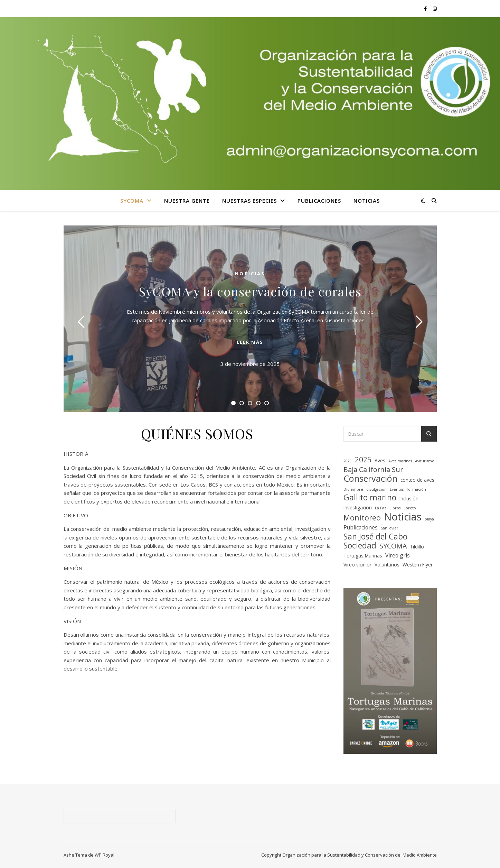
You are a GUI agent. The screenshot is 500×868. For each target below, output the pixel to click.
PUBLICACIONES (319, 201)
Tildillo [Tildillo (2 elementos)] (417, 547)
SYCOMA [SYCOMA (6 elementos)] (393, 546)
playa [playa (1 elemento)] (429, 519)
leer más (250, 342)
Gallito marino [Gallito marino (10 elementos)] (370, 498)
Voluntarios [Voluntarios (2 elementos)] (387, 565)
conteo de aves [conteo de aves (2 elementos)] (417, 480)
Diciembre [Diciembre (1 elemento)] (353, 489)
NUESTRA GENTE (187, 201)
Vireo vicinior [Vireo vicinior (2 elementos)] (357, 565)
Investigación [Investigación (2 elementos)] (358, 507)
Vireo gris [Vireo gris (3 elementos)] (398, 555)
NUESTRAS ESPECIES (249, 201)
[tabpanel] (250, 319)
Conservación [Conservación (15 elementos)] (370, 478)
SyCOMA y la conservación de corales (250, 291)
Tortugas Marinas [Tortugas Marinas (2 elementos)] (363, 556)
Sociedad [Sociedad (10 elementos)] (360, 546)
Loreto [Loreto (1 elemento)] (410, 508)
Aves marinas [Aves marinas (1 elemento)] (400, 461)
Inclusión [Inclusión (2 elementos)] (409, 498)
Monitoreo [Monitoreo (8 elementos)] (362, 518)
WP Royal (105, 855)
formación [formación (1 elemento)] (416, 489)
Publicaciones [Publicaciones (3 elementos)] (361, 527)
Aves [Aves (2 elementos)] (380, 460)
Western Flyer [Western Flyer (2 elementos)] (418, 565)
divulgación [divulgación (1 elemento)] (376, 489)
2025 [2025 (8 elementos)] (363, 460)
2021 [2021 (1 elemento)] (348, 461)
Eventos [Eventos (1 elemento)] (397, 489)
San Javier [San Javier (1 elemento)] (390, 528)
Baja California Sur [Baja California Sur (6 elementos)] (373, 470)
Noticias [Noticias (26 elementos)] (403, 517)
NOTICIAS (367, 201)
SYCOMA (132, 201)
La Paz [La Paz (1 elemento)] (381, 508)
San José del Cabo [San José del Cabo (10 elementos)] (375, 537)
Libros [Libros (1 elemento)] (395, 508)
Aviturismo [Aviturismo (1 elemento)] (425, 461)
